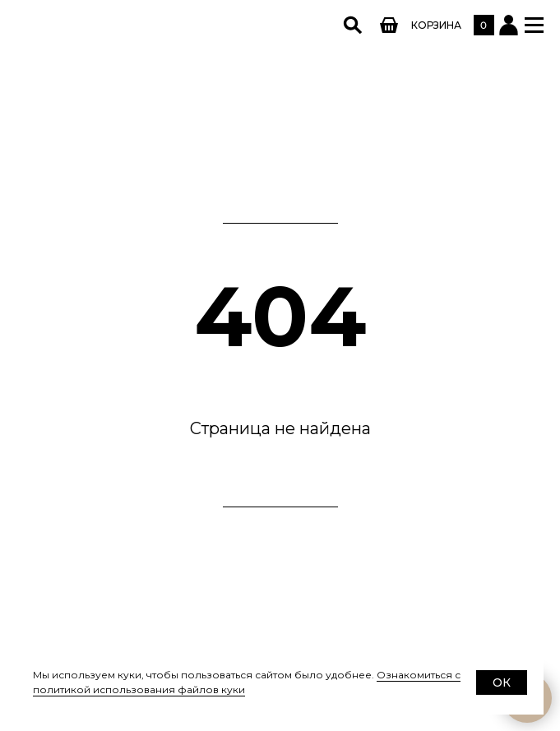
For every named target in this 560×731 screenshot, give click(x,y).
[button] (534, 25)
